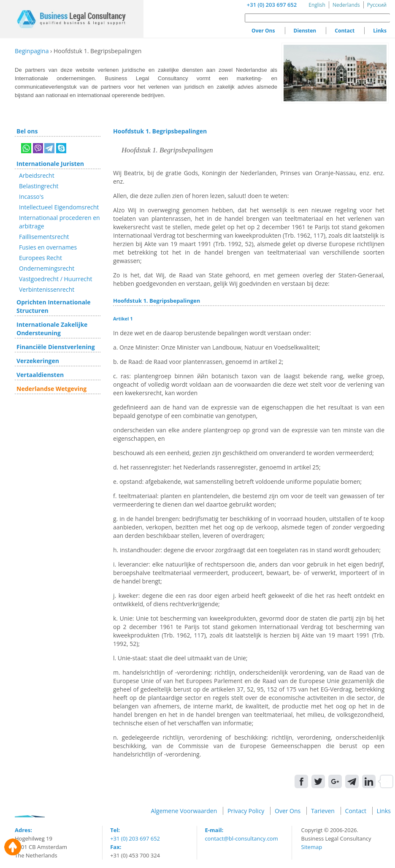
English (317, 5)
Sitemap (312, 847)
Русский (377, 5)
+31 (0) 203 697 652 (272, 5)
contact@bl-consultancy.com (241, 838)
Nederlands (346, 5)
